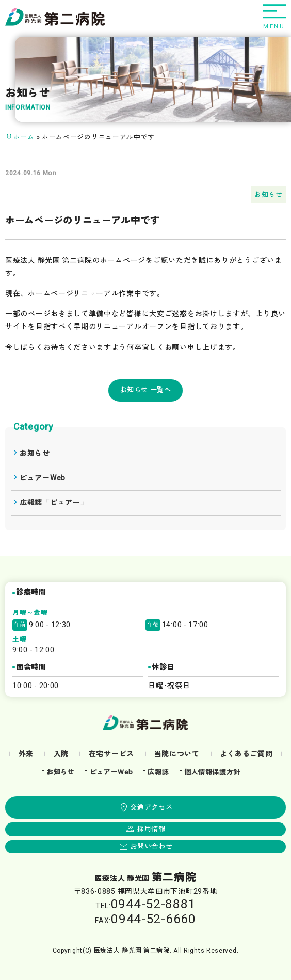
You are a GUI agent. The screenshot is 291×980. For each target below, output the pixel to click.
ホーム (24, 137)
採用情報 (151, 829)
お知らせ (269, 195)
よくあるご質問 (246, 754)
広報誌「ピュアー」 (54, 502)
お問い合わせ (151, 847)
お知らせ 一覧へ (145, 390)
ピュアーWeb (43, 478)
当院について (177, 754)
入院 (61, 754)
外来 (26, 754)
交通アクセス (151, 807)
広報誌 (158, 772)
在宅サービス (111, 754)
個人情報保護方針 (213, 772)
